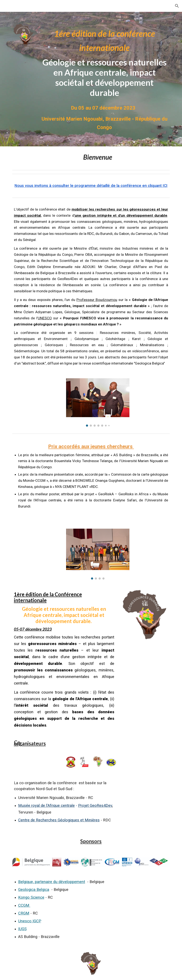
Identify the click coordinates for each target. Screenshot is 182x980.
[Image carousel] (98, 402)
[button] (177, 6)
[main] (104, 62)
